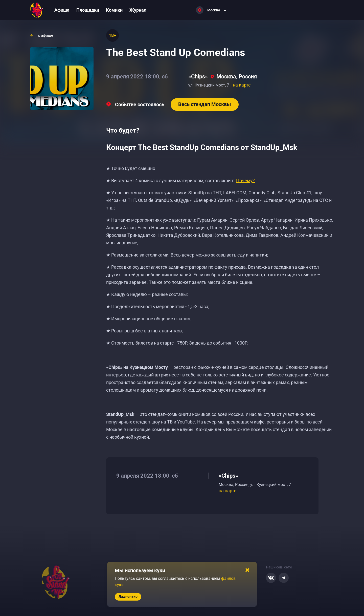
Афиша (62, 10)
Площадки (88, 10)
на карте (242, 85)
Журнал (138, 10)
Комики (114, 10)
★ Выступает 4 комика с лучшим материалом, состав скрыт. (180, 180)
